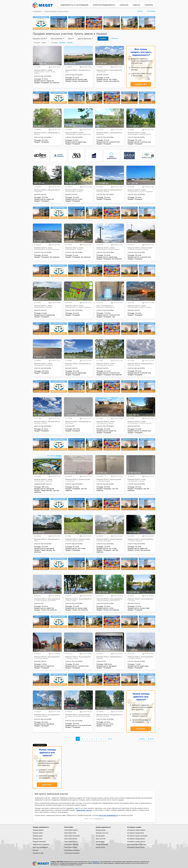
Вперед (142, 739)
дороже (70, 43)
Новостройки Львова (71, 847)
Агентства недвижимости (40, 847)
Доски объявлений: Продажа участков (56, 11)
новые (44, 43)
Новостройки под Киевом (72, 836)
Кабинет (140, 11)
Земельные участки (84, 810)
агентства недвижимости (108, 815)
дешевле (63, 43)
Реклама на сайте (38, 853)
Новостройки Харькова (71, 844)
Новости (136, 5)
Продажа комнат (38, 833)
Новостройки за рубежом (72, 850)
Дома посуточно (101, 839)
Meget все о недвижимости (41, 863)
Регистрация (151, 11)
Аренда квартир (101, 830)
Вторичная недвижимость (104, 5)
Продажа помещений (39, 842)
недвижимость (99, 819)
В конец (151, 739)
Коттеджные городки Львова (136, 847)
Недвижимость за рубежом (41, 844)
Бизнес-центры (100, 847)
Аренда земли (100, 842)
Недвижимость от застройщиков (74, 5)
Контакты (36, 850)
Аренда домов (100, 836)
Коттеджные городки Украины (136, 830)
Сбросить (115, 38)
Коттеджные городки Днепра (136, 839)
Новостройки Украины (71, 830)
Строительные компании (72, 853)
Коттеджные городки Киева (136, 833)
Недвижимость (37, 11)
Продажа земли (38, 839)
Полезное (149, 5)
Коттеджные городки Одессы (136, 842)
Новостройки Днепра (71, 839)
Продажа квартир (38, 830)
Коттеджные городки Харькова (137, 844)
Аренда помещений (102, 844)
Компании (124, 5)
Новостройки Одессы (71, 842)
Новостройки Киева (70, 833)
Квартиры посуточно (102, 833)
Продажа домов (38, 836)
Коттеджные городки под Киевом (137, 836)
